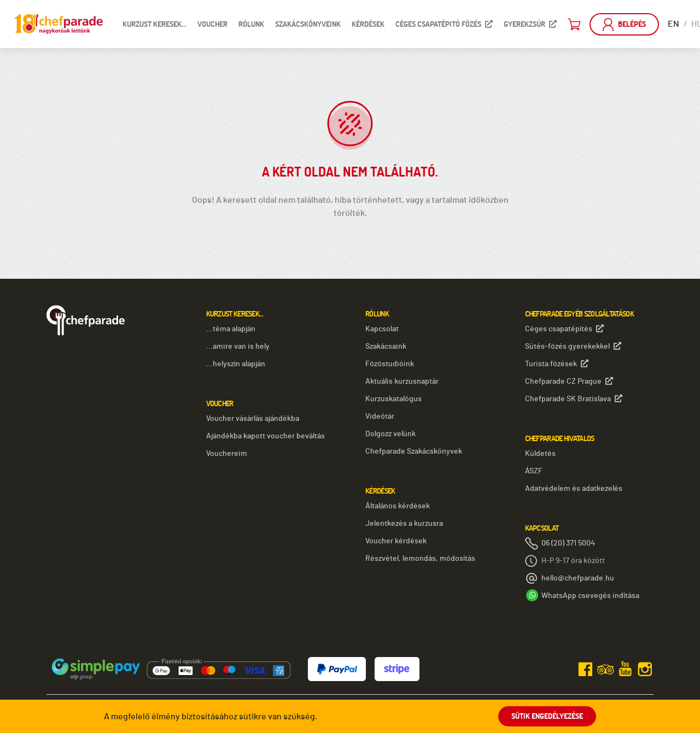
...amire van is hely (238, 347)
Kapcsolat (382, 329)
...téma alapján (231, 329)
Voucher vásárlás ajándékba (253, 419)
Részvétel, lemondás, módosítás (420, 559)
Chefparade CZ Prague (569, 381)
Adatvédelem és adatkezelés (574, 489)
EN (673, 24)
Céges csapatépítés (564, 329)
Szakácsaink (386, 347)
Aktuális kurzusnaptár (402, 382)
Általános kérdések (398, 506)
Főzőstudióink (390, 364)
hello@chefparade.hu (578, 578)
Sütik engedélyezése (547, 716)
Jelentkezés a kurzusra (404, 524)
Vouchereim (227, 454)
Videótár (380, 417)
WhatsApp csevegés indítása (590, 596)
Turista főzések (557, 364)
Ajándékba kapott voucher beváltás (266, 436)
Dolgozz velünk (390, 434)
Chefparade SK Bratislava (574, 399)
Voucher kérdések (396, 541)
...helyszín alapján (236, 364)
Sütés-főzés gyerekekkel (573, 346)
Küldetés (540, 454)
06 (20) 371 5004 (568, 543)
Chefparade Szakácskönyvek (414, 451)
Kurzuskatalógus (393, 399)
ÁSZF (534, 471)
